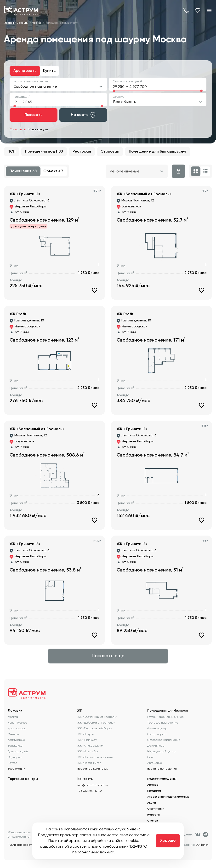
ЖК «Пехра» (86, 734)
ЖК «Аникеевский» (90, 746)
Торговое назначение (163, 723)
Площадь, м (22, 97)
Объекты (119, 97)
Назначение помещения (31, 81)
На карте (83, 115)
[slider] (114, 91)
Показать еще (108, 656)
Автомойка (155, 763)
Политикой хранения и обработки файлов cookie (93, 841)
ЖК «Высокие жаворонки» (95, 757)
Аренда (153, 785)
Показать (33, 115)
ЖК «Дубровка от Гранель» (96, 723)
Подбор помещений (162, 779)
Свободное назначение (164, 740)
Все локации (16, 769)
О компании (156, 809)
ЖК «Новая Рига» (89, 763)
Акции (152, 803)
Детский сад (156, 746)
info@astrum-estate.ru (93, 785)
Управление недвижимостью (168, 797)
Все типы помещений (162, 769)
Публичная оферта (21, 845)
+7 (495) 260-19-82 (186, 11)
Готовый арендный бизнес (165, 717)
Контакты (85, 779)
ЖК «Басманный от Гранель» (97, 717)
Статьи (153, 821)
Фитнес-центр (157, 728)
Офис (151, 757)
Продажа (154, 791)
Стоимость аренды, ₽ (127, 81)
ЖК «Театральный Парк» (95, 728)
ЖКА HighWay (87, 740)
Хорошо (168, 841)
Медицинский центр (161, 751)
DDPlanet (202, 845)
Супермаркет (157, 734)
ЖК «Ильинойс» (88, 751)
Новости (153, 815)
